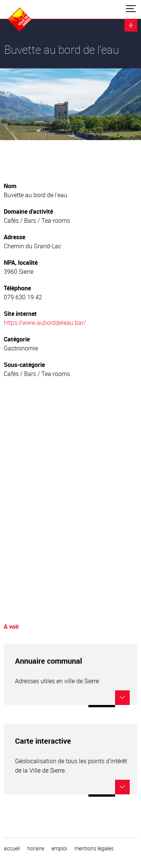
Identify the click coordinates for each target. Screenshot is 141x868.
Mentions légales (94, 848)
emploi (59, 848)
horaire (36, 848)
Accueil (12, 848)
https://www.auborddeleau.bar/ (45, 323)
